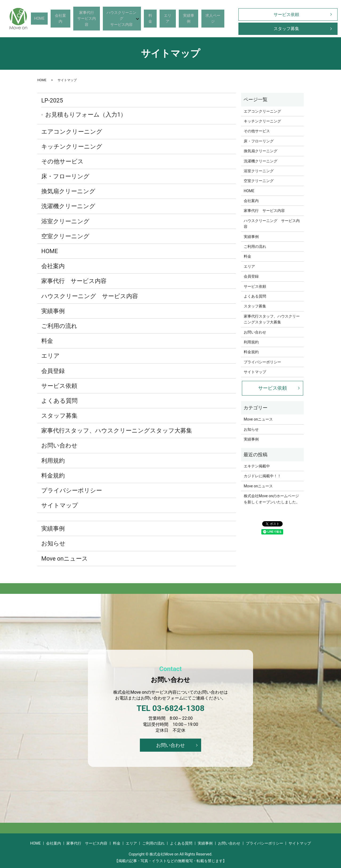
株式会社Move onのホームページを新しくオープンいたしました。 (272, 499)
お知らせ (53, 543)
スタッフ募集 (283, 29)
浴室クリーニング (65, 221)
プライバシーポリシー (72, 490)
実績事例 (186, 18)
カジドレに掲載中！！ (262, 476)
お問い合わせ (59, 445)
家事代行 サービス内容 (74, 281)
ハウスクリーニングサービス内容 (125, 18)
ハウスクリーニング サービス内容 (90, 296)
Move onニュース (65, 559)
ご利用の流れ (59, 326)
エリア (168, 18)
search (224, 19)
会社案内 (69, 18)
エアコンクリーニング (72, 132)
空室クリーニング (65, 236)
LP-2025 (52, 100)
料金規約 (53, 476)
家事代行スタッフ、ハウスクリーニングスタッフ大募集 (117, 431)
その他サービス (62, 161)
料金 (155, 18)
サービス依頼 (283, 15)
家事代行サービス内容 (92, 18)
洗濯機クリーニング (68, 206)
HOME (52, 18)
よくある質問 (59, 401)
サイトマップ (60, 505)
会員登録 (53, 371)
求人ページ (207, 18)
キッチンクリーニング (72, 147)
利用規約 (53, 461)
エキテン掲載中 (257, 466)
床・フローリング (65, 176)
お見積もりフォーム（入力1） (86, 115)
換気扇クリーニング (68, 191)
